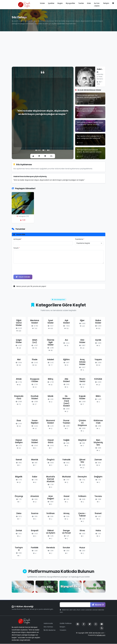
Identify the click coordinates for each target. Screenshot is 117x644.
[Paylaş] (52, 156)
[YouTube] (102, 624)
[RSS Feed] (102, 628)
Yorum (17, 248)
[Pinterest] (78, 624)
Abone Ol (98, 605)
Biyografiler (70, 3)
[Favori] (45, 156)
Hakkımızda (48, 624)
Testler (81, 3)
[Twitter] (90, 624)
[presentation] (29, 269)
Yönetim (63, 630)
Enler (89, 3)
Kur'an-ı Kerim (97, 5)
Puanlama (80, 239)
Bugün (60, 3)
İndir (23, 220)
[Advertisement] (58, 48)
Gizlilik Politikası (66, 624)
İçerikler (51, 3)
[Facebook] (84, 624)
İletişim (106, 3)
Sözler (42, 3)
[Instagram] (96, 624)
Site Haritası (48, 627)
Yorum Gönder (23, 277)
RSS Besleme (50, 630)
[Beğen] (33, 156)
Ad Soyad (18, 239)
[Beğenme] (39, 156)
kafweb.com (101, 635)
